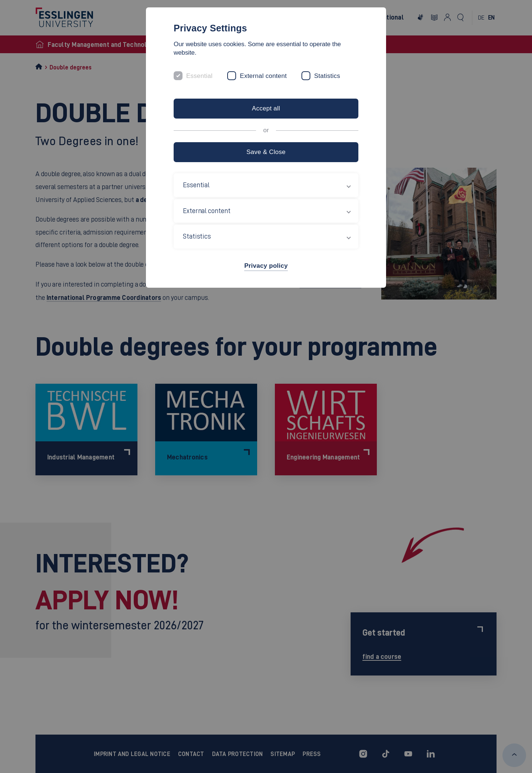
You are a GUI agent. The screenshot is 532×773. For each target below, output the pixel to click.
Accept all (266, 108)
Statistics (327, 76)
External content (263, 76)
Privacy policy (266, 266)
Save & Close (266, 152)
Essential (199, 76)
